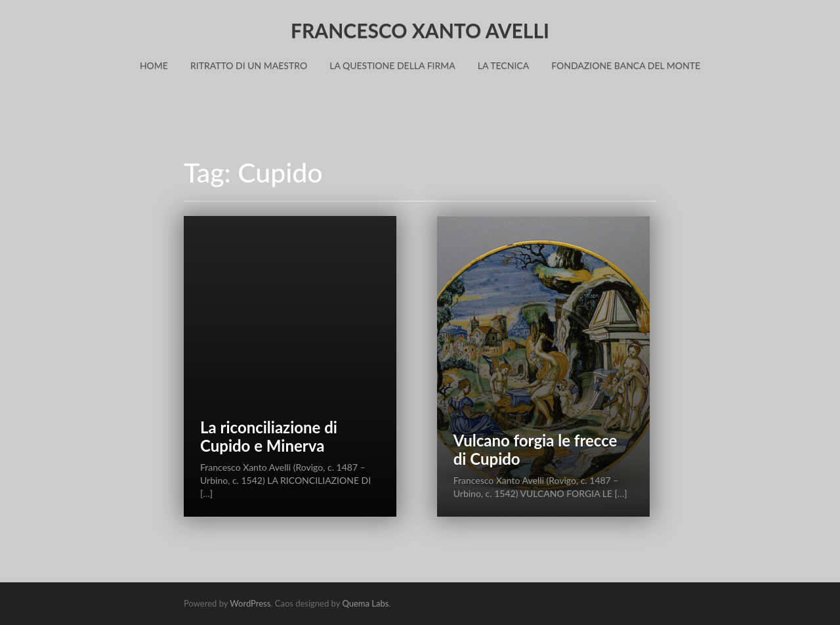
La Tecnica (503, 65)
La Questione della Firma (392, 65)
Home (154, 65)
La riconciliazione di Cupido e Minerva (269, 436)
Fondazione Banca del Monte (626, 65)
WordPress (250, 603)
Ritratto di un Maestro (249, 65)
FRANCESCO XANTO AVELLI (420, 30)
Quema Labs (365, 603)
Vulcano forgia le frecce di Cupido (535, 449)
